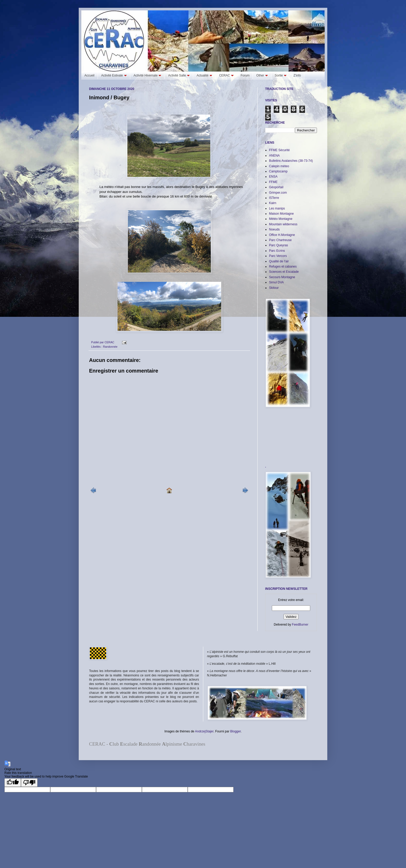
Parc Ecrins (277, 251)
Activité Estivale (114, 75)
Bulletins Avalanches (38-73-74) (291, 161)
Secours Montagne (282, 277)
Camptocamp (278, 171)
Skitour (274, 288)
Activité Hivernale (148, 75)
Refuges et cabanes (283, 267)
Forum (245, 75)
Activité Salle (179, 75)
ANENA (274, 156)
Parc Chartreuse (280, 240)
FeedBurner (300, 625)
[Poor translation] (29, 783)
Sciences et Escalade (284, 272)
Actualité (204, 75)
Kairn (273, 203)
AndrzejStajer (204, 731)
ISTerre (274, 198)
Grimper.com (278, 193)
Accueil (89, 75)
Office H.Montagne (282, 235)
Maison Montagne (281, 214)
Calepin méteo (279, 166)
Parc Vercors (278, 256)
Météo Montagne (281, 219)
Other (262, 75)
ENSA (273, 177)
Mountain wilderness (283, 224)
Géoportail (276, 187)
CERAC (226, 75)
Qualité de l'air (279, 261)
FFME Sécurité (279, 150)
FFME (273, 182)
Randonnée (110, 347)
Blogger (235, 731)
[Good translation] (13, 783)
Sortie (281, 75)
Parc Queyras (278, 245)
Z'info (297, 75)
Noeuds (274, 229)
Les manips (277, 208)
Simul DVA (276, 282)
